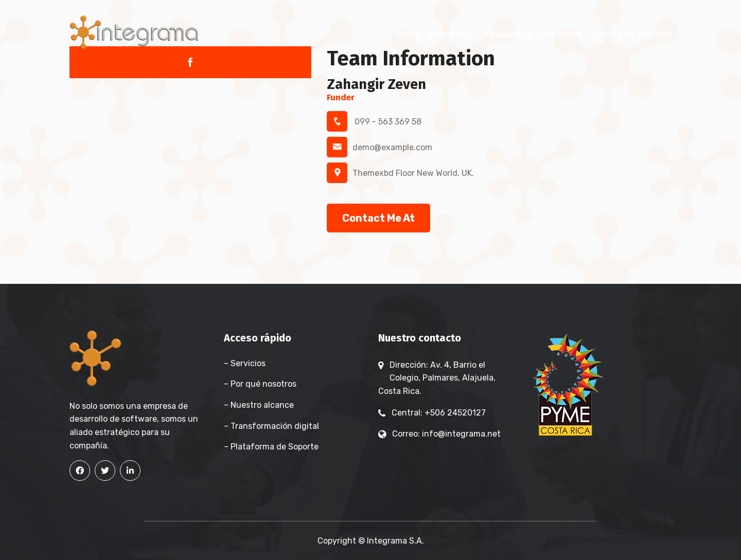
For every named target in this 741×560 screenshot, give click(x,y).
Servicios (562, 34)
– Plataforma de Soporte (271, 447)
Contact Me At (378, 218)
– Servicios (245, 363)
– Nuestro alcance (259, 405)
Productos (509, 34)
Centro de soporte (631, 34)
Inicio (408, 34)
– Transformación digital (271, 426)
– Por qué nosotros (260, 384)
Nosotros (449, 34)
